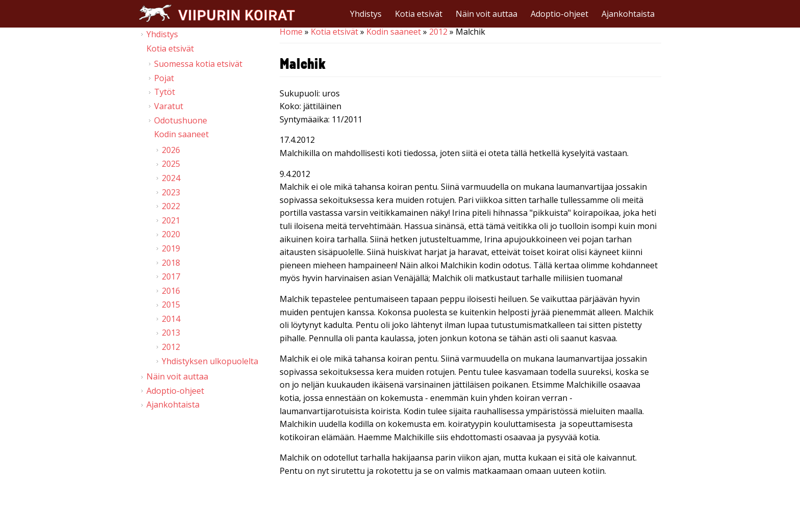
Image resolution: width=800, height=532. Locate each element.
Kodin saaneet (394, 32)
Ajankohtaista (628, 14)
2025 (171, 164)
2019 (171, 248)
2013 (171, 333)
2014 (171, 319)
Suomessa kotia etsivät (198, 64)
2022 (171, 206)
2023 (171, 192)
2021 (171, 220)
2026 (171, 150)
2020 (171, 234)
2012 (438, 32)
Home (291, 32)
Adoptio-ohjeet (559, 14)
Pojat (164, 78)
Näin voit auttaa (486, 14)
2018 (171, 263)
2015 (171, 305)
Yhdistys (366, 14)
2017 (171, 276)
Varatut (169, 106)
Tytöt (165, 92)
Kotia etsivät (419, 14)
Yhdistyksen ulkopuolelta (210, 361)
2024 (171, 178)
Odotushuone (181, 120)
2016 (171, 291)
